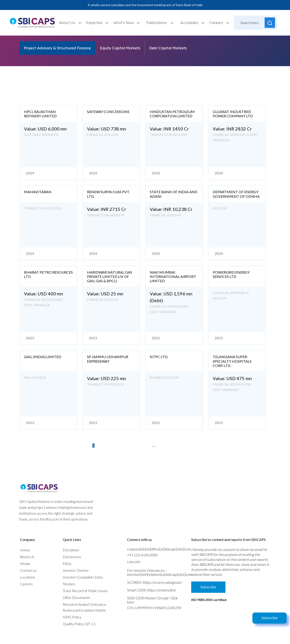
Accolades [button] (190, 23)
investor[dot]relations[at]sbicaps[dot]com (160, 574)
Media (25, 563)
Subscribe (269, 618)
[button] (172, 23)
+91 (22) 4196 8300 (143, 555)
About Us (27, 557)
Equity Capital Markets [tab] (120, 48)
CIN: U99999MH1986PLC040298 (154, 608)
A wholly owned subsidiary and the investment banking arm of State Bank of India (145, 5)
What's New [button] (124, 23)
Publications (157, 23)
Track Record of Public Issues (85, 591)
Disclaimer (71, 550)
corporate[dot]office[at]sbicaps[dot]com (159, 549)
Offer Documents (77, 597)
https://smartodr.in (161, 590)
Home (25, 550)
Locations (28, 577)
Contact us (28, 570)
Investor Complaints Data (83, 577)
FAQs (67, 563)
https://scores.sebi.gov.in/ (162, 582)
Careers (26, 584)
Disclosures (72, 557)
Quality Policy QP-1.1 (79, 624)
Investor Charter (76, 570)
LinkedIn (134, 562)
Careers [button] (217, 23)
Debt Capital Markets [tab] (168, 48)
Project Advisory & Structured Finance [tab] (57, 48)
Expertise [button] (95, 23)
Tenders (69, 584)
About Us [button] (68, 23)
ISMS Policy (72, 617)
